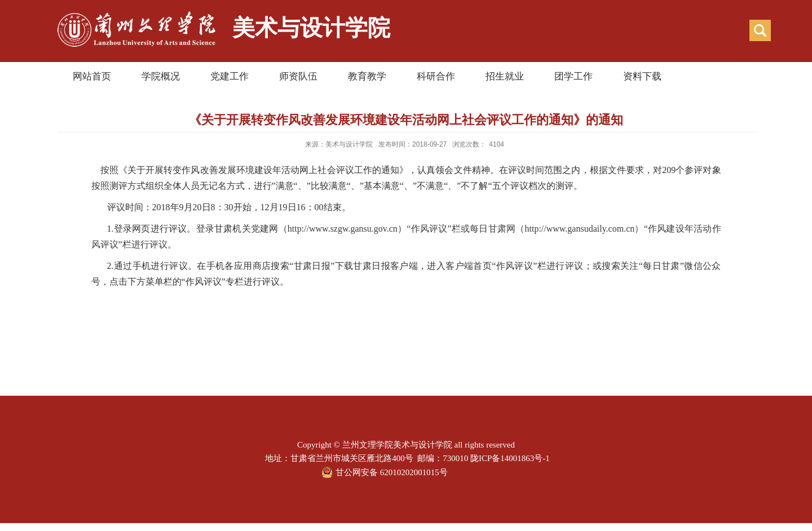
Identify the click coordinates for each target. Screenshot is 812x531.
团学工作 (573, 76)
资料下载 (642, 76)
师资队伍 (298, 76)
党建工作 (230, 76)
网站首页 (92, 76)
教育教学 (367, 76)
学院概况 (161, 76)
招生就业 (505, 76)
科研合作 (436, 76)
